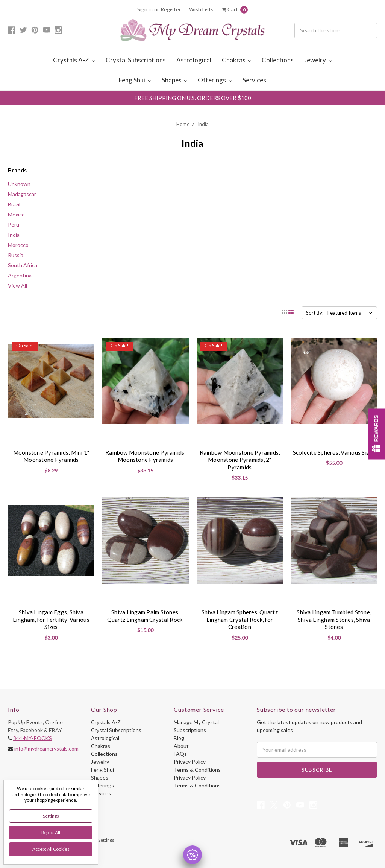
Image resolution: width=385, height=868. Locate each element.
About (181, 746)
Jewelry (318, 60)
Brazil (14, 204)
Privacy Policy (190, 762)
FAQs (180, 754)
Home (183, 124)
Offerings (215, 80)
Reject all (51, 832)
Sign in (145, 9)
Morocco (18, 245)
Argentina (20, 275)
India (203, 124)
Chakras (237, 60)
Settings (51, 816)
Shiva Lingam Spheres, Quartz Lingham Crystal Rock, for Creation (240, 619)
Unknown (19, 184)
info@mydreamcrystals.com (46, 748)
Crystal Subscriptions (136, 60)
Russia (16, 255)
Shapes (175, 80)
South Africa (23, 265)
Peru (14, 225)
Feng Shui (135, 80)
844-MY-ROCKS (33, 738)
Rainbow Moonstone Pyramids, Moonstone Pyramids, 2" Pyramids (240, 460)
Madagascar (22, 194)
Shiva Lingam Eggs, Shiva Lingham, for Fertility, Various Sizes (51, 619)
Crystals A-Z (74, 60)
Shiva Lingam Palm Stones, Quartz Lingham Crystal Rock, (146, 616)
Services (254, 80)
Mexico (16, 214)
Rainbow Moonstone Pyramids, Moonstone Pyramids (146, 456)
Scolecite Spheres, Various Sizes (334, 452)
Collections (278, 60)
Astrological (194, 60)
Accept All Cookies (51, 849)
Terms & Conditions (197, 770)
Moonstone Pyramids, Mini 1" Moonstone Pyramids (51, 456)
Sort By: (315, 313)
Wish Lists (201, 9)
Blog (179, 738)
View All (17, 286)
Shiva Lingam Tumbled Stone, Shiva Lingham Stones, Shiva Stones (334, 619)
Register (171, 9)
